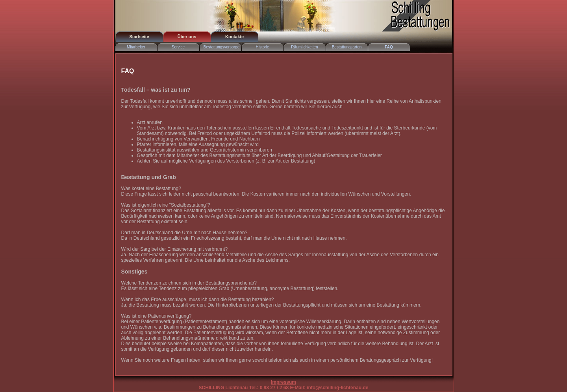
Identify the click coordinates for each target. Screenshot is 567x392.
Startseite (139, 37)
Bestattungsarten (347, 47)
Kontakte (234, 37)
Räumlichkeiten (304, 47)
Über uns (187, 37)
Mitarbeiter (136, 47)
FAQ (389, 47)
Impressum (283, 382)
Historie (263, 47)
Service (178, 47)
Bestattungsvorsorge (222, 47)
